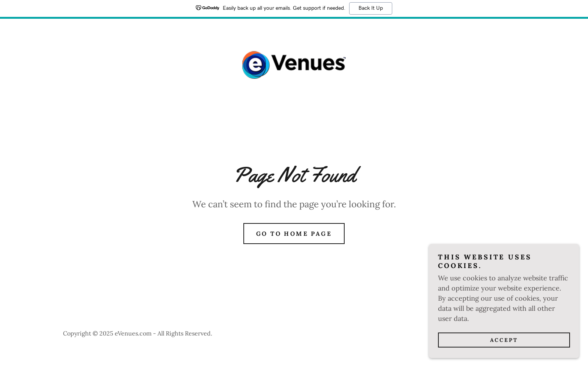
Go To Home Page (294, 234)
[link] (294, 64)
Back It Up (371, 8)
